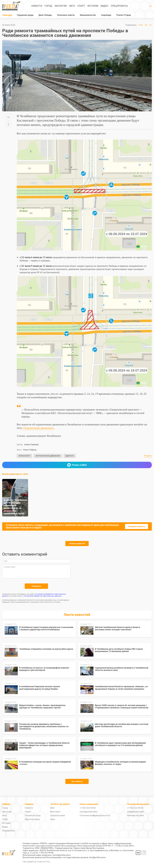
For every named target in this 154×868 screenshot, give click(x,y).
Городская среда (25, 15)
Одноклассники (58, 815)
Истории (93, 6)
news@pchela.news (89, 812)
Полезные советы (66, 15)
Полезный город (33, 815)
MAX (141, 25)
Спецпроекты (119, 6)
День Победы (45, 15)
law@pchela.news (97, 857)
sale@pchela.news (135, 812)
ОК (151, 25)
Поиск (28, 812)
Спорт (81, 6)
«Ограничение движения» (38, 428)
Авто (72, 6)
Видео (104, 6)
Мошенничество (88, 15)
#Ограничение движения (48, 456)
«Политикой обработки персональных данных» (43, 596)
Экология (61, 6)
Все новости (77, 781)
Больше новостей (77, 544)
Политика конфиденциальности (95, 815)
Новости (37, 6)
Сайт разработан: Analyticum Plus (36, 862)
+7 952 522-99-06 (88, 808)
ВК (146, 25)
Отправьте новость (137, 526)
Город (48, 6)
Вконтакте (55, 812)
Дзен (53, 819)
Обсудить (148, 456)
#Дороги (70, 456)
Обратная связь (32, 819)
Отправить (36, 586)
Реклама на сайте (135, 815)
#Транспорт (24, 456)
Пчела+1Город (124, 15)
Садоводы (106, 15)
